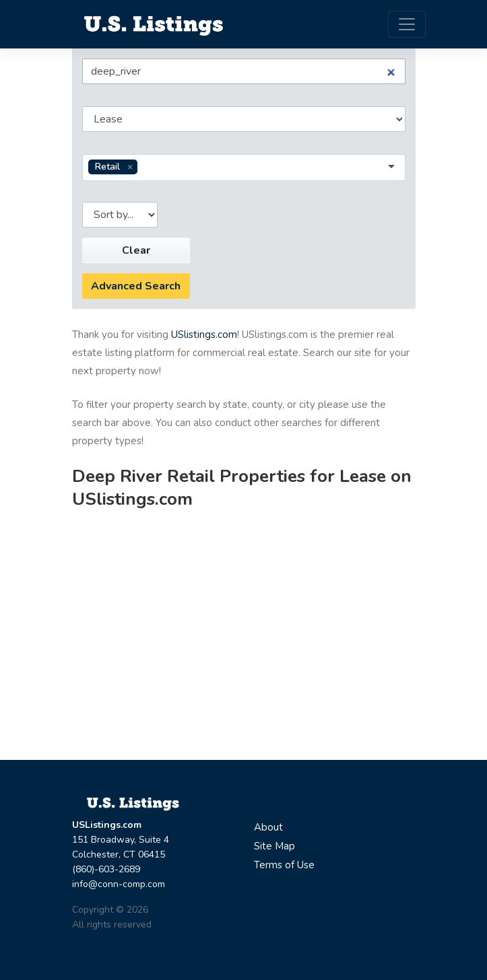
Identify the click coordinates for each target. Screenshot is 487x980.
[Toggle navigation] (407, 24)
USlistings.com (204, 335)
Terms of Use (284, 865)
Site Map (274, 846)
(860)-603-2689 (106, 869)
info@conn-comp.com (119, 884)
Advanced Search (136, 286)
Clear (136, 250)
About (268, 827)
